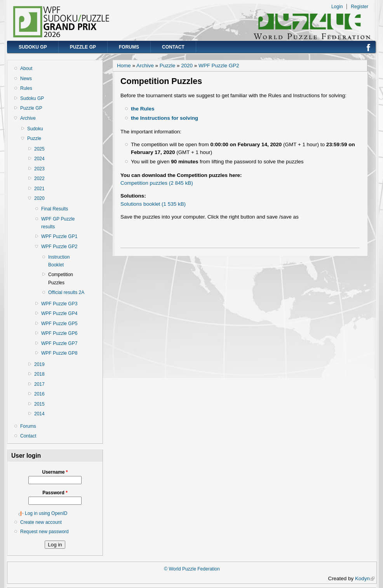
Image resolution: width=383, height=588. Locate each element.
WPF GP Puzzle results (58, 223)
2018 (39, 374)
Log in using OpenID (46, 513)
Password (55, 493)
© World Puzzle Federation (192, 569)
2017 (39, 384)
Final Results (55, 209)
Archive (28, 118)
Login (337, 7)
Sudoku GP (33, 47)
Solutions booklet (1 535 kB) (153, 204)
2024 (39, 159)
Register (359, 7)
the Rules (143, 109)
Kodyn (365, 578)
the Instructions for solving (165, 118)
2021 (39, 189)
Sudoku (35, 129)
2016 (39, 394)
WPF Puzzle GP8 (59, 353)
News (26, 79)
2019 (39, 364)
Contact (173, 47)
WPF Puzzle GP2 (59, 247)
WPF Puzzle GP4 (59, 313)
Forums (129, 47)
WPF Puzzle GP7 (59, 343)
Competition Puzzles (61, 278)
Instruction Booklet (59, 261)
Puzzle (34, 138)
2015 (39, 404)
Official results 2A (66, 292)
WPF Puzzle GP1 (59, 236)
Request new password (44, 532)
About (26, 68)
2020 (39, 198)
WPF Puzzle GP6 (59, 333)
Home (124, 66)
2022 (39, 178)
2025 (39, 149)
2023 (39, 169)
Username (55, 472)
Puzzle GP (83, 47)
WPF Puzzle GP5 (59, 324)
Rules (26, 88)
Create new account (41, 522)
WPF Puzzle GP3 (59, 304)
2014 (39, 414)
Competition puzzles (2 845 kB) (157, 183)
